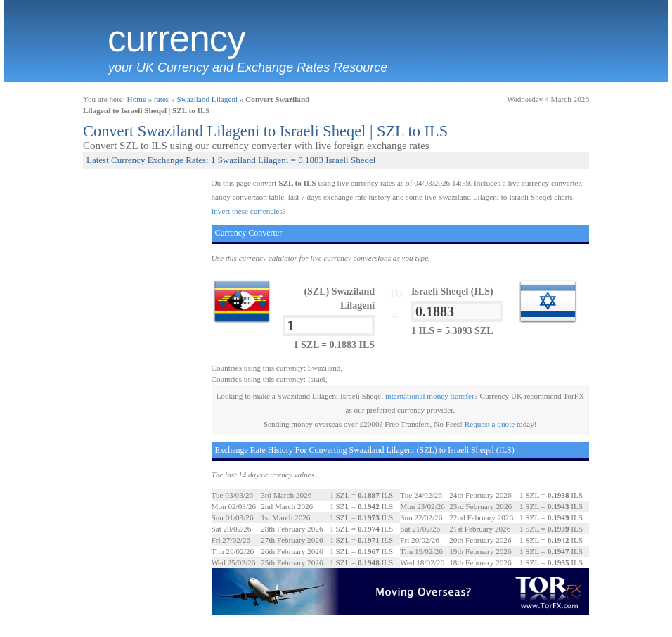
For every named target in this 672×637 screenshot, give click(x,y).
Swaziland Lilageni (207, 99)
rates (161, 99)
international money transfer (430, 396)
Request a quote (490, 424)
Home (137, 99)
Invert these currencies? (249, 211)
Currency (176, 39)
